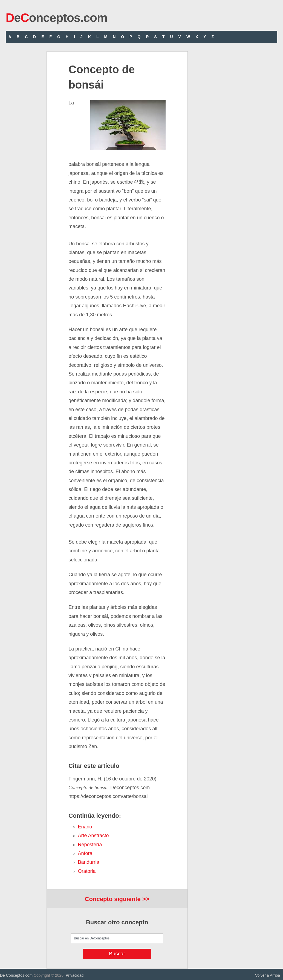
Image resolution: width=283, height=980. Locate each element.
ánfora (85, 853)
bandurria (88, 862)
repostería (90, 845)
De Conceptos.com (16, 975)
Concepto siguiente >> (117, 899)
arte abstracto (93, 836)
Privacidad (75, 975)
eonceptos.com (57, 18)
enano (85, 827)
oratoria (87, 871)
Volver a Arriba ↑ (269, 975)
